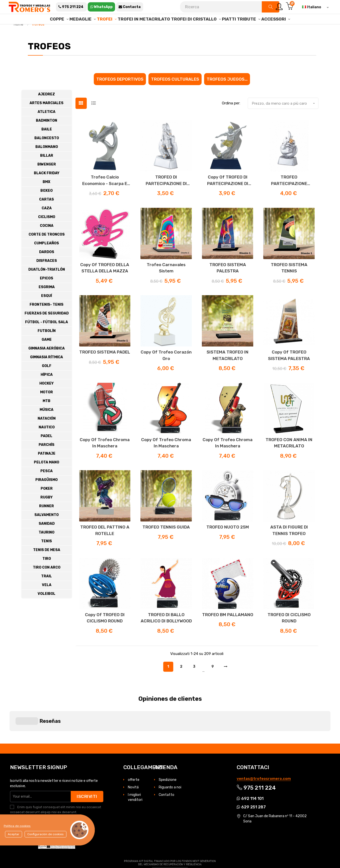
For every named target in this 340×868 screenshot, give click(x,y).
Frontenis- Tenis (47, 317)
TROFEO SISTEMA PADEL (105, 365)
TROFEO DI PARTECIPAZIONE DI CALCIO (166, 193)
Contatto (166, 766)
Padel (47, 449)
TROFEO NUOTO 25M (228, 540)
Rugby (47, 510)
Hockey (47, 396)
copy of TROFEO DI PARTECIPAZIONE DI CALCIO (228, 193)
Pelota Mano (47, 475)
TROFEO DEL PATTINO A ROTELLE (105, 543)
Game (47, 352)
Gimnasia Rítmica (47, 370)
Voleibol (47, 606)
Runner (47, 519)
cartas (47, 212)
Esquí (47, 309)
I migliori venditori (135, 769)
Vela (47, 598)
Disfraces (47, 274)
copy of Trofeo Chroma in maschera (105, 456)
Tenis (47, 554)
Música (47, 422)
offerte (134, 751)
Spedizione (168, 751)
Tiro (47, 571)
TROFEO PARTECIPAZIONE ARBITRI (289, 193)
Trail (47, 589)
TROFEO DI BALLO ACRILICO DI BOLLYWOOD (166, 631)
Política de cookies (17, 826)
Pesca (47, 484)
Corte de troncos (47, 247)
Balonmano (47, 160)
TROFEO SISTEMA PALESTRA (228, 280)
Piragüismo (47, 493)
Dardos (47, 265)
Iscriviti (87, 768)
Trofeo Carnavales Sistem (166, 280)
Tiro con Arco (47, 580)
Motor (47, 405)
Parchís (47, 458)
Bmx (47, 195)
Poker (47, 501)
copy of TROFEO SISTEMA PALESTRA (289, 368)
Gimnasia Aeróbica (47, 361)
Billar (47, 168)
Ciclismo (47, 230)
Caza (47, 221)
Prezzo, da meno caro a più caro (285, 116)
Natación (47, 431)
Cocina (47, 238)
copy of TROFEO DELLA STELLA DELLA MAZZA (105, 280)
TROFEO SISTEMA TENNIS (289, 280)
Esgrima (47, 300)
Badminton (47, 133)
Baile (47, 142)
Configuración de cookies (46, 834)
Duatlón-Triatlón (47, 282)
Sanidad (47, 536)
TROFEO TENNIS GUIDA (166, 540)
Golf (47, 379)
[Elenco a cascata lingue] (314, 7)
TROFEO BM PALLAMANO (228, 627)
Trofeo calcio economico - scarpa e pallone (105, 193)
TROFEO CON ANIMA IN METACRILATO (289, 456)
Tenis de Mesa (47, 563)
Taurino (47, 545)
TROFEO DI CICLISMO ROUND (289, 631)
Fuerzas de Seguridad (47, 326)
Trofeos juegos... (227, 92)
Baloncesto (47, 151)
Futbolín (47, 344)
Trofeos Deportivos (120, 92)
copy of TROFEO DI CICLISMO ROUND (105, 631)
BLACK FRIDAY (47, 186)
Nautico (47, 440)
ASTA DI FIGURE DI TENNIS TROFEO (289, 543)
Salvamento (47, 528)
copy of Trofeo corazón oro (166, 368)
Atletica (47, 125)
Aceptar (14, 834)
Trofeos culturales (175, 92)
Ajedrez (47, 107)
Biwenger (47, 177)
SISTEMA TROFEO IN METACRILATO (228, 368)
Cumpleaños (47, 256)
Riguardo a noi (170, 759)
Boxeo (47, 203)
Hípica (47, 387)
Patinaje (47, 466)
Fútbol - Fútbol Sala (47, 335)
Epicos (47, 291)
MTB (47, 414)
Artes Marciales (47, 116)
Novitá (133, 759)
